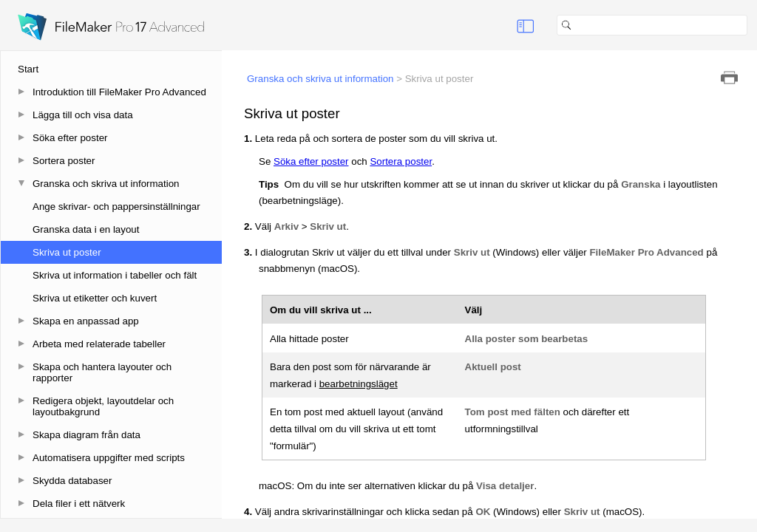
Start (28, 69)
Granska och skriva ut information (106, 184)
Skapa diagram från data (86, 435)
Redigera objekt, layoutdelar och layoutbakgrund (103, 406)
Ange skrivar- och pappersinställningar (116, 207)
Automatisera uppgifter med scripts (109, 458)
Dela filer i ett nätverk (79, 504)
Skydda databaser (72, 481)
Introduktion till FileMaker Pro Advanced (119, 92)
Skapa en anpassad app (86, 321)
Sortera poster (64, 161)
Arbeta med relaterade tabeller (99, 344)
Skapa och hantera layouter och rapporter (102, 372)
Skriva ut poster (67, 252)
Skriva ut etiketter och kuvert (95, 298)
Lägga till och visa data (83, 115)
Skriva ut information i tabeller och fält (115, 275)
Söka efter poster (70, 138)
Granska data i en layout (86, 229)
